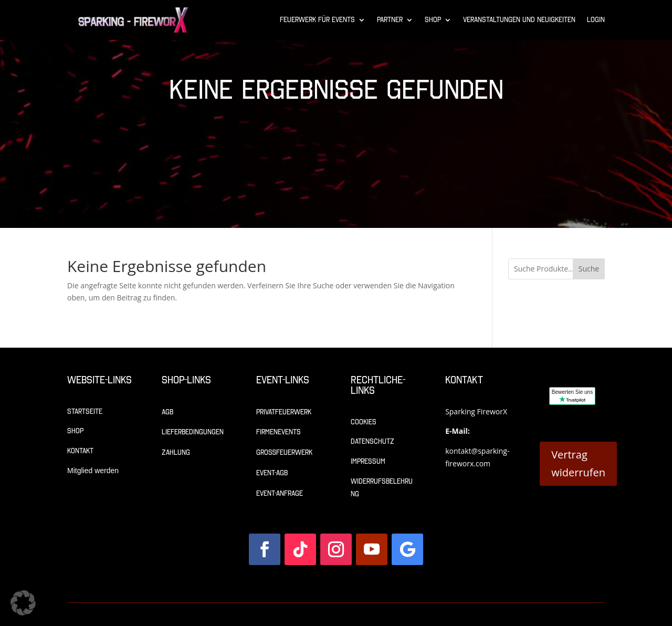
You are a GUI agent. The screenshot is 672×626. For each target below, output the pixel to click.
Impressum (368, 461)
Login (596, 20)
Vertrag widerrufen (578, 463)
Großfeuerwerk (284, 452)
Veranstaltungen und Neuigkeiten (519, 20)
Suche (589, 269)
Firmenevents (279, 432)
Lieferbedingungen (193, 432)
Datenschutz (372, 441)
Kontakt (80, 451)
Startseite (85, 411)
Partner (390, 20)
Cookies (364, 422)
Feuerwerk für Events (317, 20)
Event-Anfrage (280, 493)
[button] (23, 603)
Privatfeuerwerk (284, 412)
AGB (167, 412)
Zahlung (176, 452)
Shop (433, 20)
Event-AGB (272, 473)
